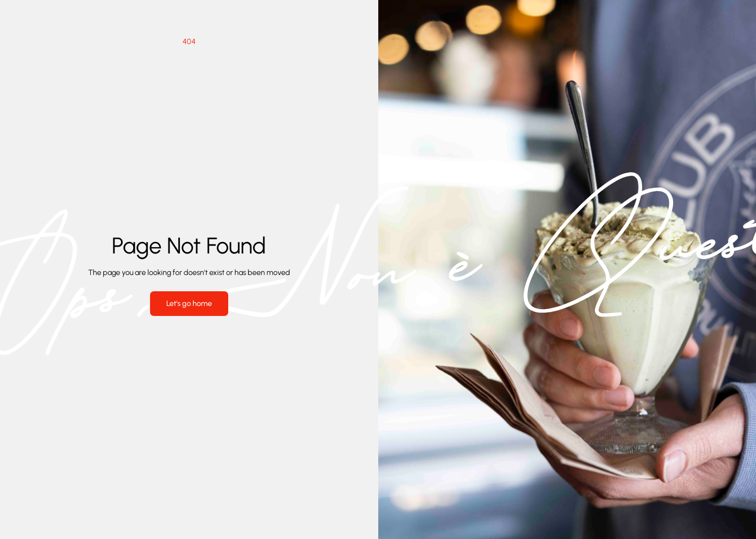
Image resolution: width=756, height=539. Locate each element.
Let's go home (189, 303)
